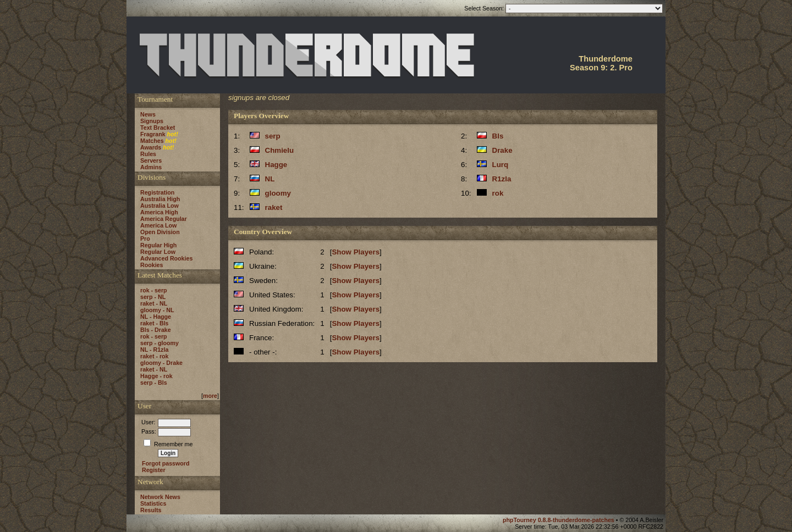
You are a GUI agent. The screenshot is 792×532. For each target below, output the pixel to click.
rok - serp (154, 290)
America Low (158, 225)
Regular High (158, 245)
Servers (151, 160)
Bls (498, 136)
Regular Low (158, 252)
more (210, 396)
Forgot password (166, 463)
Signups (152, 121)
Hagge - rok (156, 376)
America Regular (164, 219)
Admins (151, 167)
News (148, 114)
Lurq (501, 165)
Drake (502, 150)
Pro (145, 239)
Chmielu (280, 150)
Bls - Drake (156, 330)
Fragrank (153, 134)
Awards (151, 147)
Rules (148, 154)
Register (154, 470)
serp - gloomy (159, 343)
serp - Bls (154, 383)
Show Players (356, 252)
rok (498, 193)
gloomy (278, 193)
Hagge (276, 165)
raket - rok (155, 356)
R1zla (502, 179)
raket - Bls (155, 323)
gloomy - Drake (161, 363)
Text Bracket (158, 128)
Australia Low (159, 206)
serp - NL (153, 297)
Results (151, 510)
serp (273, 136)
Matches (152, 141)
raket (274, 207)
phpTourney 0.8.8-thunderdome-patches (559, 520)
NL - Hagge (156, 317)
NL (270, 179)
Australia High (160, 199)
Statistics (153, 503)
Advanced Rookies (166, 258)
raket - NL (154, 303)
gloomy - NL (157, 310)
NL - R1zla (154, 350)
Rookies (152, 265)
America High (159, 212)
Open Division (160, 232)
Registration (157, 192)
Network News (160, 497)
